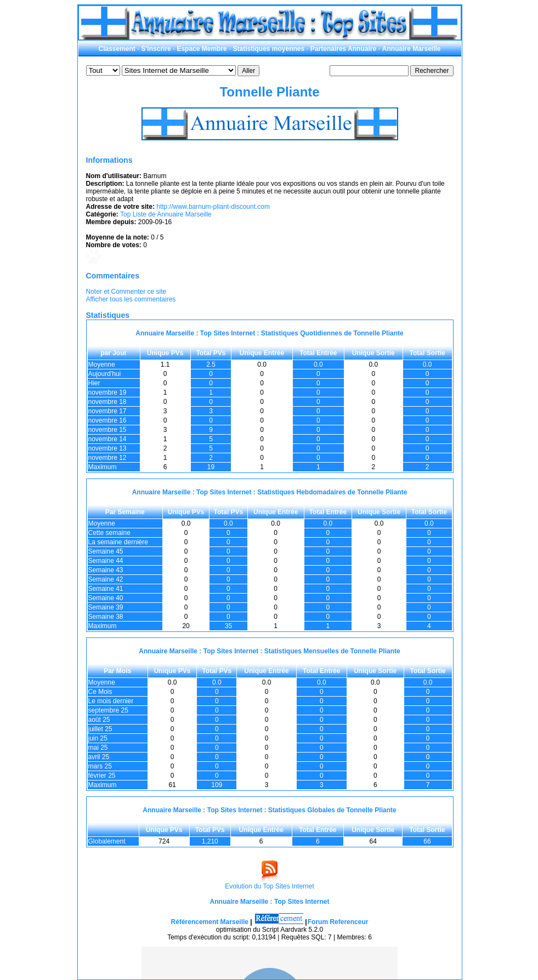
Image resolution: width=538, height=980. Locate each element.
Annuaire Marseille (412, 49)
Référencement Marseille (210, 922)
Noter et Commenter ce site (126, 292)
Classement (117, 49)
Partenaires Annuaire (343, 49)
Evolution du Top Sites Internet (270, 886)
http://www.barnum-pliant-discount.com (213, 207)
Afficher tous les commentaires (131, 299)
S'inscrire (156, 49)
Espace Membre (202, 49)
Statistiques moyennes (268, 49)
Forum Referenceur (338, 922)
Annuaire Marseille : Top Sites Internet (270, 902)
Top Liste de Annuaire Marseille (166, 214)
